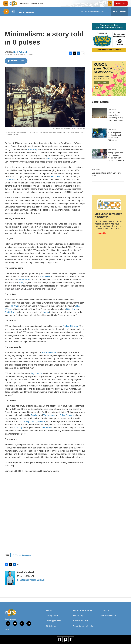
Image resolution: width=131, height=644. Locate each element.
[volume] (13, 12)
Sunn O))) (18, 428)
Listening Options (52, 616)
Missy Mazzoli (38, 421)
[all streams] (119, 12)
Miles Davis (45, 277)
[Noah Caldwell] (10, 578)
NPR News (112, 109)
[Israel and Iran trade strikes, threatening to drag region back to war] (99, 113)
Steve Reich (56, 177)
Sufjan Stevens (66, 415)
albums (45, 312)
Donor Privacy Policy (81, 621)
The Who (13, 306)
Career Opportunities (53, 621)
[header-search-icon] (110, 3)
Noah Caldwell (20, 52)
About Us (49, 610)
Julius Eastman (48, 352)
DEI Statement (51, 626)
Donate (122, 4)
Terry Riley (32, 149)
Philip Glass (10, 180)
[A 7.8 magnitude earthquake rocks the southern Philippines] (99, 133)
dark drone (46, 428)
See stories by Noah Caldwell (31, 580)
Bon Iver (35, 415)
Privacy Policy (78, 616)
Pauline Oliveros (70, 326)
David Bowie (10, 312)
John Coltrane (24, 280)
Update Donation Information (84, 626)
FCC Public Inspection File (83, 610)
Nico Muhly (24, 421)
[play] (6, 12)
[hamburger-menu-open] (6, 3)
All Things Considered (22, 555)
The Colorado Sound (108, 616)
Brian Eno (71, 309)
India (21, 283)
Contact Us (105, 610)
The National (49, 415)
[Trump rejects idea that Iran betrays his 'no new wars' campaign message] (99, 154)
